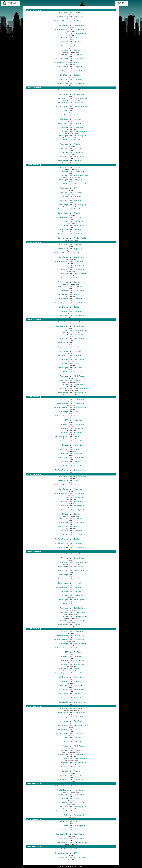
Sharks (76, 63)
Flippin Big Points (80, 71)
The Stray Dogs (63, 79)
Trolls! (76, 38)
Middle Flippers (63, 83)
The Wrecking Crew (61, 63)
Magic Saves (78, 46)
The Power (78, 42)
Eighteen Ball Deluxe (61, 21)
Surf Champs (78, 21)
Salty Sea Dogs (79, 17)
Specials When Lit (80, 33)
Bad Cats (77, 75)
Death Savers (63, 38)
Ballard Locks (63, 54)
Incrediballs (64, 42)
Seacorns (77, 50)
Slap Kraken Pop (80, 83)
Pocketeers (64, 50)
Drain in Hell (78, 54)
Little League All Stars (61, 29)
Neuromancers (79, 25)
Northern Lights (79, 58)
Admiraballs (78, 79)
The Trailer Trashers (61, 58)
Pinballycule (78, 67)
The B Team (64, 75)
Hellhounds (64, 46)
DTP (66, 33)
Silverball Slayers (62, 17)
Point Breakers (79, 13)
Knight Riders (63, 13)
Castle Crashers (63, 67)
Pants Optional (79, 29)
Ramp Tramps (63, 25)
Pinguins (65, 71)
